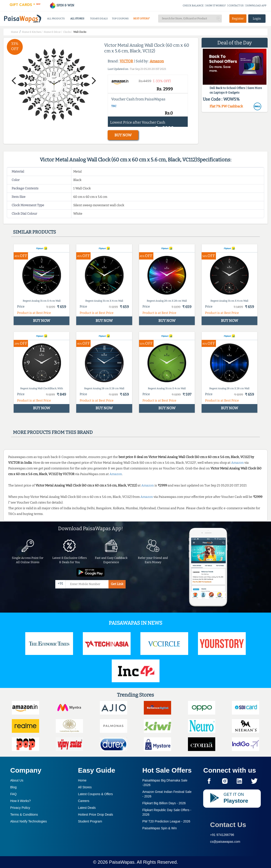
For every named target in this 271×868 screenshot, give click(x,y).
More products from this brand (53, 432)
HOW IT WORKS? (216, 6)
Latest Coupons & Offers (95, 794)
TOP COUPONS (120, 19)
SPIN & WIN (62, 5)
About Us (17, 780)
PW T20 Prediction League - (166, 821)
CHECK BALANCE (193, 6)
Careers (84, 801)
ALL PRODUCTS (56, 19)
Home (82, 780)
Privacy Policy (20, 808)
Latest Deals (87, 808)
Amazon (157, 61)
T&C (114, 106)
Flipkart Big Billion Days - (164, 803)
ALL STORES (77, 19)
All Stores (85, 787)
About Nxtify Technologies (29, 821)
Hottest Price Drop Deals (96, 815)
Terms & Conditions (24, 815)
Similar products (34, 232)
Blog (13, 787)
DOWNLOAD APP (256, 6)
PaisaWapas (122, 862)
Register (238, 19)
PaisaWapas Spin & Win (160, 828)
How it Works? (20, 801)
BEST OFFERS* (142, 19)
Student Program (90, 821)
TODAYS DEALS (99, 19)
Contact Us (228, 825)
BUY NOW (123, 135)
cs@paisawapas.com (225, 842)
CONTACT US (236, 6)
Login (257, 19)
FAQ (13, 794)
